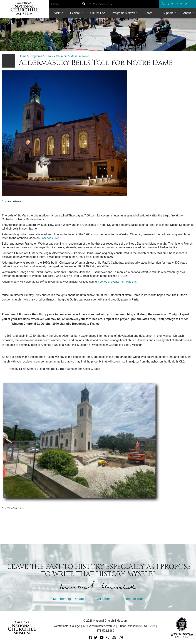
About (187, 13)
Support (168, 13)
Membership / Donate (68, 599)
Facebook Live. (50, 238)
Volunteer (103, 599)
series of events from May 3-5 (117, 282)
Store (149, 13)
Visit (57, 13)
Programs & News (123, 13)
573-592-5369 (101, 4)
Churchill (96, 13)
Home (23, 56)
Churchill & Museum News (73, 56)
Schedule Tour (133, 599)
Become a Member (175, 4)
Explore (75, 13)
